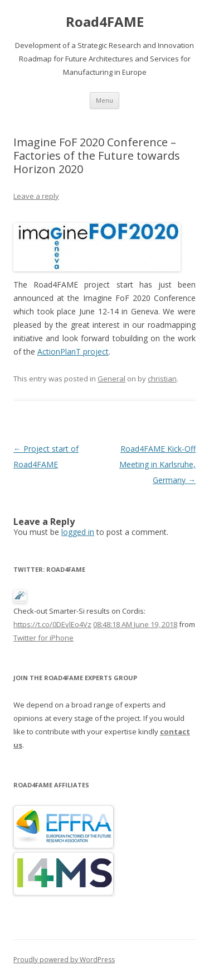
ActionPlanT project (73, 352)
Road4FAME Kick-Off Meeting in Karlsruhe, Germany (157, 464)
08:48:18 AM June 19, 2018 (135, 624)
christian (162, 379)
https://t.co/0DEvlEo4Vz (52, 624)
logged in (78, 532)
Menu (104, 100)
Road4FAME (105, 22)
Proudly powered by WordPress (64, 960)
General (111, 379)
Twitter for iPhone (43, 638)
